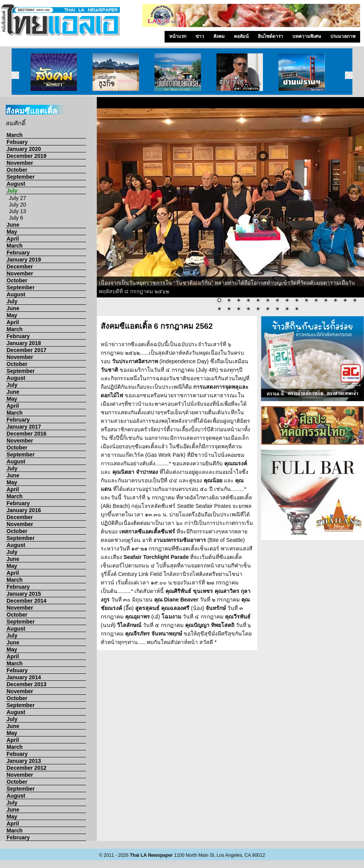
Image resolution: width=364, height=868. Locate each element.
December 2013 (27, 684)
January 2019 (24, 260)
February (18, 253)
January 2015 (24, 594)
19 (248, 309)
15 (355, 301)
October (17, 170)
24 (297, 309)
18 (239, 309)
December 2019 (27, 156)
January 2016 (24, 510)
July (12, 191)
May (12, 232)
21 (268, 309)
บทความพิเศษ (307, 36)
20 (258, 309)
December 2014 (27, 601)
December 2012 (27, 768)
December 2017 (27, 350)
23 (287, 309)
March (15, 135)
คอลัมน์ (241, 36)
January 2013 (24, 761)
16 (219, 309)
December (20, 267)
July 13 (17, 211)
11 (316, 301)
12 (326, 301)
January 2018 (24, 343)
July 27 (17, 198)
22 (277, 309)
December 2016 (27, 434)
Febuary (17, 142)
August (16, 184)
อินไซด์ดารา (270, 36)
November (20, 163)
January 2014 (24, 677)
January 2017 (24, 427)
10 (306, 301)
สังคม (219, 36)
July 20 (17, 205)
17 (229, 309)
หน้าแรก (178, 36)
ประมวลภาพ (343, 36)
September (21, 177)
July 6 (16, 218)
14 (345, 301)
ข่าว (200, 36)
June (13, 225)
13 (335, 301)
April (13, 239)
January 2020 (24, 149)
